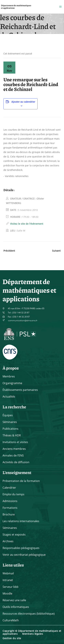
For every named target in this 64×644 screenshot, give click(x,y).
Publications (10, 429)
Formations (10, 508)
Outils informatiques (16, 607)
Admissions (10, 501)
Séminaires (10, 422)
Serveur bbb (10, 587)
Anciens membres (14, 449)
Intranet (8, 580)
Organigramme (12, 383)
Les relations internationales (21, 521)
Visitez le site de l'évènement (27, 224)
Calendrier (9, 488)
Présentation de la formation (21, 481)
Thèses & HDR (12, 435)
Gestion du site (12, 638)
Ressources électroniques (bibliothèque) (29, 614)
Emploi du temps (13, 494)
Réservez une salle (14, 600)
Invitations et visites (15, 442)
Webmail (8, 573)
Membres (9, 376)
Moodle (7, 593)
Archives (8, 541)
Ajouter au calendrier (23, 102)
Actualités (9, 397)
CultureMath (11, 620)
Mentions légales (33, 634)
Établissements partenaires (20, 390)
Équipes (8, 415)
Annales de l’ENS (13, 455)
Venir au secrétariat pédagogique (24, 555)
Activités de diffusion (16, 462)
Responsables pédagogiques (21, 548)
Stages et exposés (14, 535)
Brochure (9, 514)
